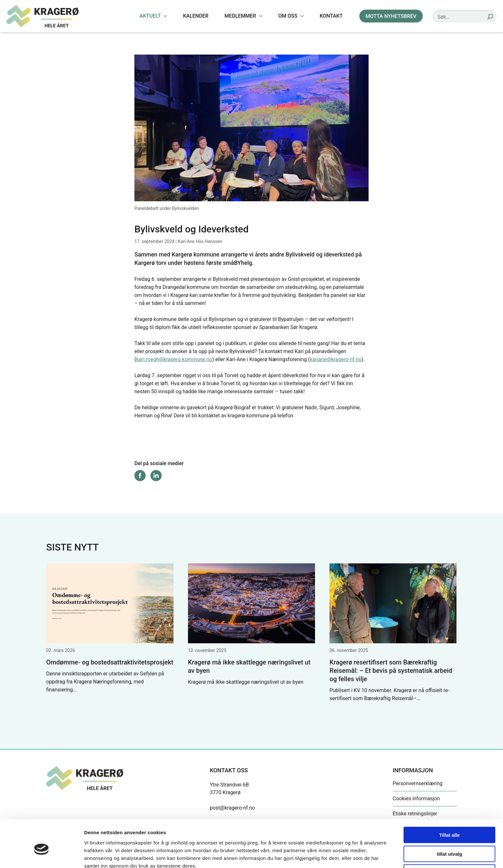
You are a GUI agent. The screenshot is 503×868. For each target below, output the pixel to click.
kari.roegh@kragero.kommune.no (174, 359)
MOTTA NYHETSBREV (391, 16)
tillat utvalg (449, 823)
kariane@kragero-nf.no (336, 359)
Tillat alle (449, 804)
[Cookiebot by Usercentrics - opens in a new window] (42, 855)
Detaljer (342, 855)
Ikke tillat (449, 842)
